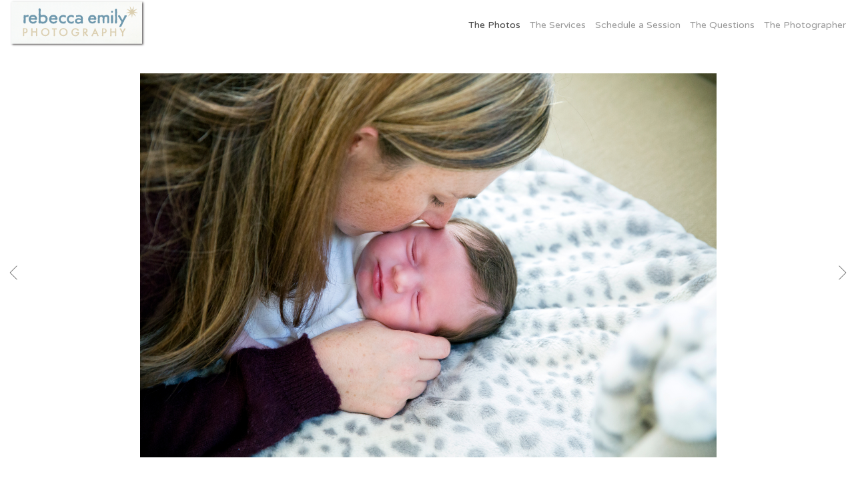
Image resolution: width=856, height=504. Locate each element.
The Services (558, 25)
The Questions (722, 25)
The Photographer (805, 25)
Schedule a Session (638, 25)
